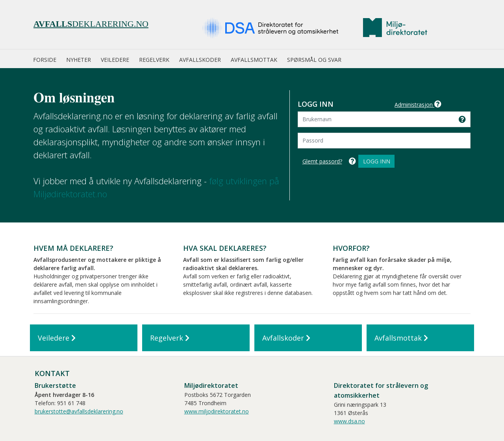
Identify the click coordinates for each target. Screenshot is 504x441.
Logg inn (377, 161)
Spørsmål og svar (314, 60)
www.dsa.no (349, 421)
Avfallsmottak (254, 60)
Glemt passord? (322, 161)
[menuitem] (50, 60)
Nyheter (79, 60)
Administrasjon (418, 104)
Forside (45, 60)
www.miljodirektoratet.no (217, 411)
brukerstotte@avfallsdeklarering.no (79, 411)
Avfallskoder (200, 60)
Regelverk (154, 60)
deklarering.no (91, 24)
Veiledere (115, 60)
